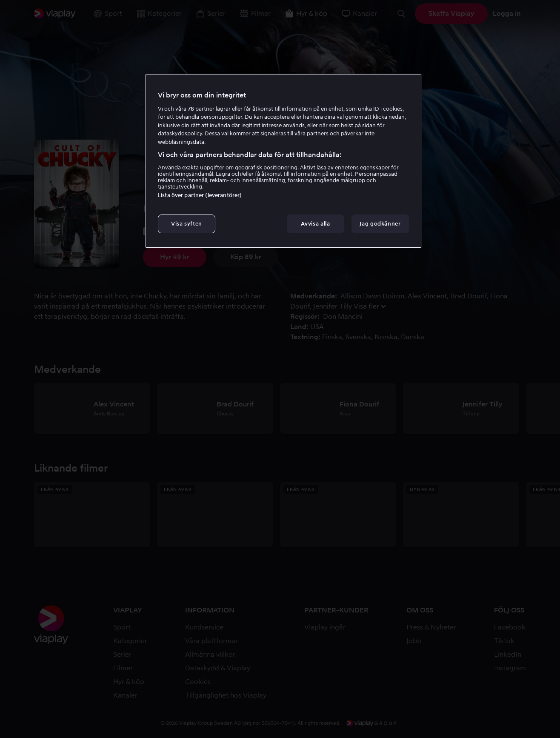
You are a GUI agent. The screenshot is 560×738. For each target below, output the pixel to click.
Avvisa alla (315, 224)
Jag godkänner (380, 224)
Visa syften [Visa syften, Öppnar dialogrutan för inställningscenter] (187, 224)
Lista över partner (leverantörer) (200, 195)
